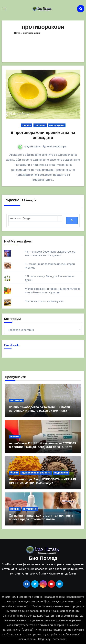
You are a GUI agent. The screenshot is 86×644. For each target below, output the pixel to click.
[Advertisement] (43, 47)
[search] (33, 219)
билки (14, 473)
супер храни (57, 125)
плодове (40, 125)
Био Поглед (43, 559)
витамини (16, 400)
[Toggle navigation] (4, 9)
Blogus (43, 639)
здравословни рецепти (36, 473)
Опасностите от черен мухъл (44, 301)
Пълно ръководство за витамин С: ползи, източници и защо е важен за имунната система (40, 411)
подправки (61, 473)
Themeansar (59, 639)
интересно (30, 509)
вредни (15, 509)
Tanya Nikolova (30, 147)
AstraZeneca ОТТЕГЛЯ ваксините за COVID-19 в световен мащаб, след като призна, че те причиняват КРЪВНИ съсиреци (43, 447)
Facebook (12, 346)
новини (15, 437)
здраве (26, 125)
